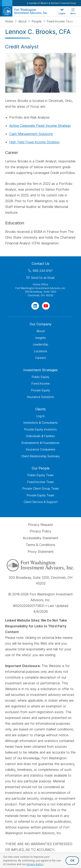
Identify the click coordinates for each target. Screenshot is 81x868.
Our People (41, 468)
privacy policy (35, 864)
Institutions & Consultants (41, 423)
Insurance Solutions (40, 397)
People (37, 21)
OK (72, 860)
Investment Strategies (40, 370)
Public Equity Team (41, 475)
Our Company (41, 324)
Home (10, 21)
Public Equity (40, 377)
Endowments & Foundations (40, 443)
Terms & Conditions (40, 545)
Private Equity (41, 390)
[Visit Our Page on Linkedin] (35, 306)
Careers (40, 358)
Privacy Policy (40, 531)
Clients (40, 409)
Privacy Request (40, 525)
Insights (41, 338)
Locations (41, 351)
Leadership (41, 344)
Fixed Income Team (60, 21)
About (23, 21)
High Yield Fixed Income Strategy (35, 142)
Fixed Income (41, 383)
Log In (41, 416)
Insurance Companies (41, 449)
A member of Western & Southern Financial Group (51, 3)
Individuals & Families (41, 436)
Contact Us (40, 264)
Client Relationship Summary (40, 456)
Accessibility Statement (41, 538)
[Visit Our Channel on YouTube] (46, 306)
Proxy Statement (41, 552)
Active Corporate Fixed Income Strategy (40, 126)
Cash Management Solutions (31, 134)
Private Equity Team (40, 495)
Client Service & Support (41, 502)
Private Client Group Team (41, 488)
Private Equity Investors (40, 429)
